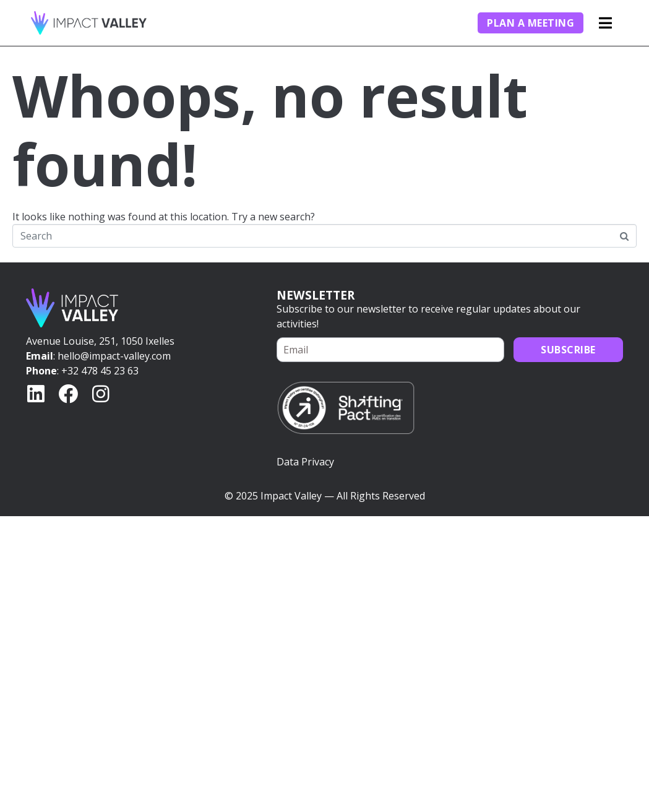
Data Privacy (305, 462)
